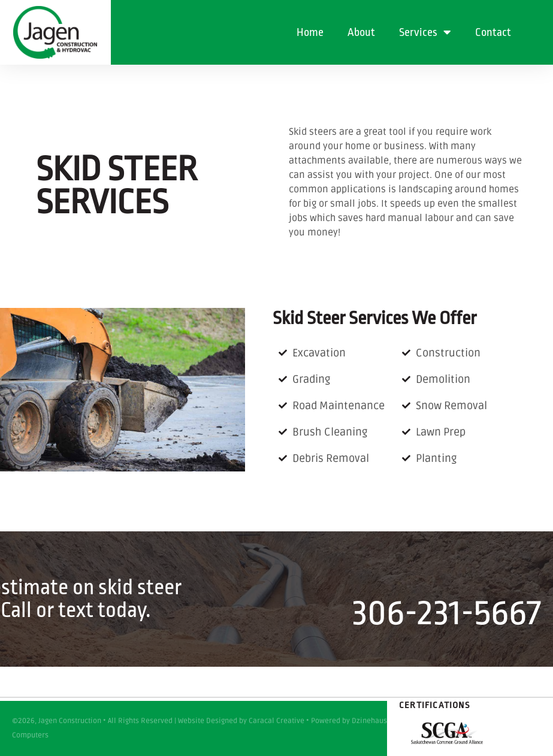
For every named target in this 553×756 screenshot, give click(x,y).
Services (425, 32)
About (361, 32)
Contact (493, 32)
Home (310, 32)
